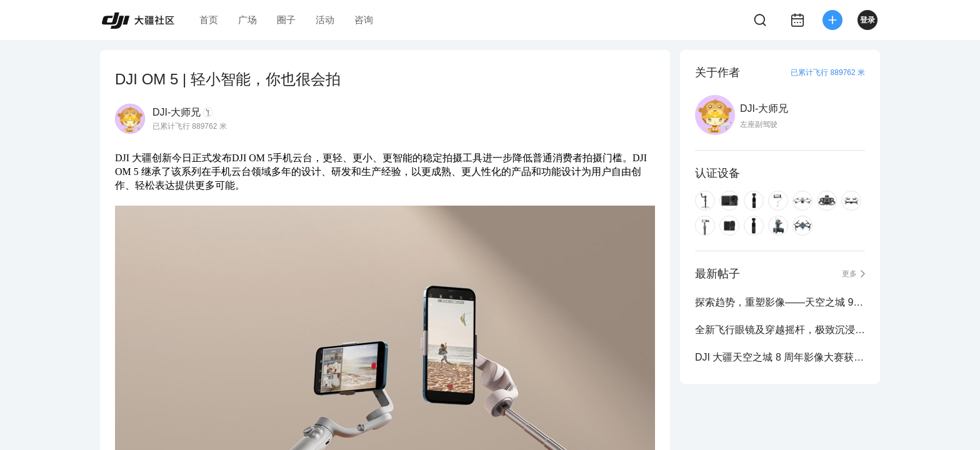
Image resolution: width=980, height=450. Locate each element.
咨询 (364, 20)
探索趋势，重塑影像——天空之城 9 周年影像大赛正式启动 (780, 302)
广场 (247, 20)
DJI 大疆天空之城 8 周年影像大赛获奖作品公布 (780, 357)
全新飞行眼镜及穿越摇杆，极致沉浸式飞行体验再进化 (780, 330)
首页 (209, 20)
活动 (325, 20)
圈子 (286, 20)
